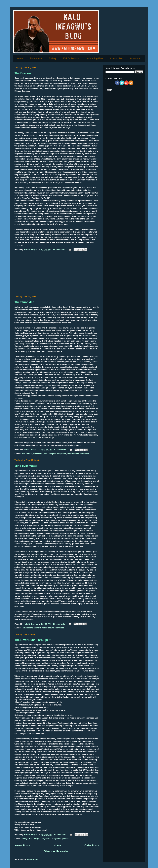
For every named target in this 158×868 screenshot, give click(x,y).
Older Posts (92, 845)
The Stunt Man (24, 302)
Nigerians (46, 839)
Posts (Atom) (33, 859)
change (25, 839)
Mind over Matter (26, 466)
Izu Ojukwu (38, 454)
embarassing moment (31, 628)
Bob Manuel (27, 454)
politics (65, 839)
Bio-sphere (36, 58)
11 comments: (59, 250)
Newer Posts (22, 845)
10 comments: (60, 450)
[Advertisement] (57, 274)
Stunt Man (84, 454)
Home (20, 58)
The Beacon (23, 73)
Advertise (135, 58)
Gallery (52, 58)
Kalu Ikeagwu (50, 454)
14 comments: (60, 835)
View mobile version (57, 851)
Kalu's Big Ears (95, 58)
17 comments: (59, 624)
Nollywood (62, 454)
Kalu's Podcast (71, 58)
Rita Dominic (73, 454)
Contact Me (116, 58)
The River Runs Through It (32, 640)
